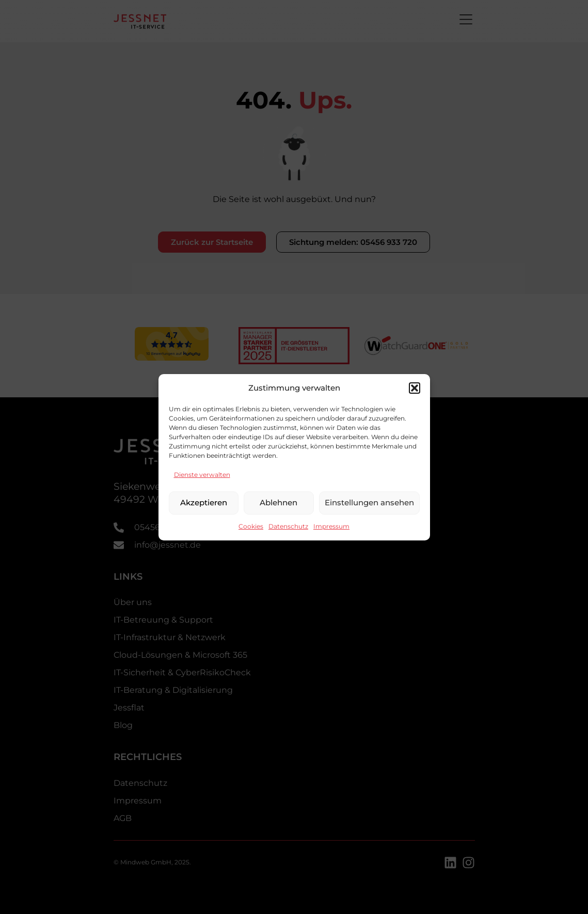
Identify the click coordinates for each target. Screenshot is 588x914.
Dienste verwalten (202, 475)
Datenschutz (288, 526)
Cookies (251, 526)
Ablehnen (279, 502)
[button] (415, 388)
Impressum (331, 526)
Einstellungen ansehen (369, 502)
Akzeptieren (204, 502)
